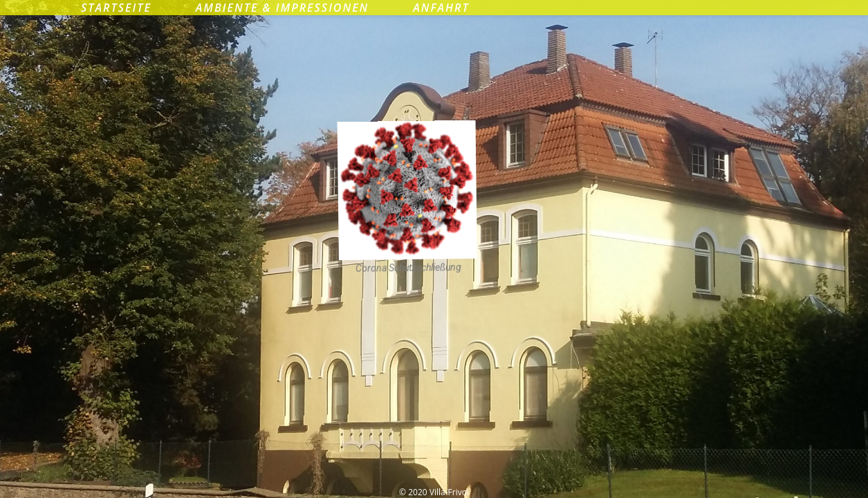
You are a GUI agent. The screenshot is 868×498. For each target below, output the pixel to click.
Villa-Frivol (434, 65)
